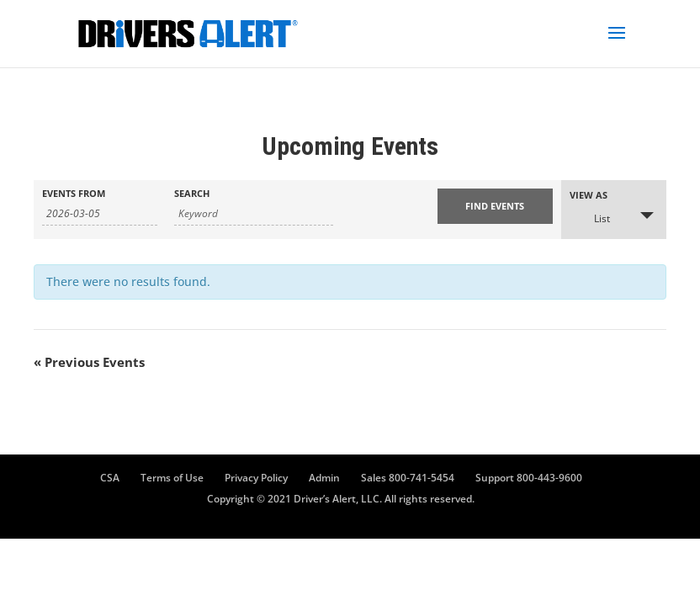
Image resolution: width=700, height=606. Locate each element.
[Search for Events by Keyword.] (254, 214)
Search (192, 193)
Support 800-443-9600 (529, 478)
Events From (74, 193)
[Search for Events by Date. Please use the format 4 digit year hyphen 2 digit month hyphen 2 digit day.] (100, 214)
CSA (110, 478)
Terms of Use (172, 478)
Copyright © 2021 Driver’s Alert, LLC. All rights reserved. (341, 499)
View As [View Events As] (589, 195)
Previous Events (89, 362)
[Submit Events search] (495, 206)
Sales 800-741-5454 (408, 478)
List (592, 217)
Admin (324, 478)
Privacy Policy (256, 478)
